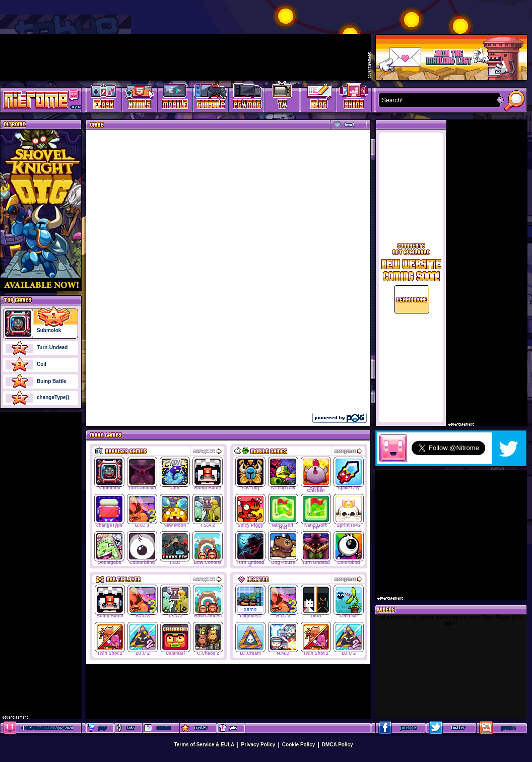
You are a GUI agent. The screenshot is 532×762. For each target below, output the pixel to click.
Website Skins (354, 99)
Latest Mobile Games (175, 99)
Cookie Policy (299, 745)
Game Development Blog (318, 99)
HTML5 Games (139, 99)
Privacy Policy (258, 745)
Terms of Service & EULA (204, 745)
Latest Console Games (211, 99)
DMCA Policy (338, 745)
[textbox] (437, 100)
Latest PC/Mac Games (247, 99)
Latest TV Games (282, 99)
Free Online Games (104, 99)
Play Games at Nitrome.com (37, 99)
